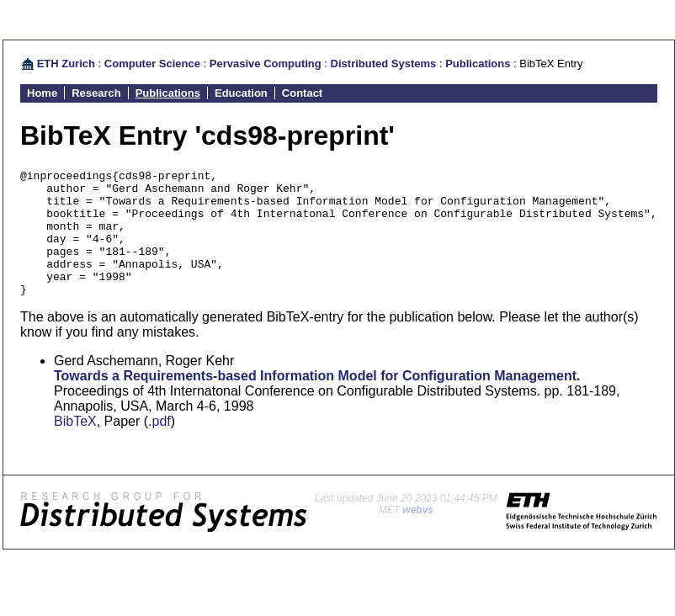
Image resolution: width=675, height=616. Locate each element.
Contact (302, 93)
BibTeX (75, 446)
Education (241, 93)
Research (96, 93)
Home (42, 93)
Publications (478, 64)
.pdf (159, 446)
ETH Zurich (66, 64)
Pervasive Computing (266, 64)
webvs (418, 535)
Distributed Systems (384, 64)
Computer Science (152, 64)
